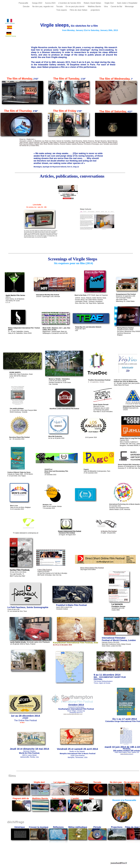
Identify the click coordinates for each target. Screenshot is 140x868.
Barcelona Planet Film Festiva (19, 437)
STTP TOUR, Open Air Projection (91, 295)
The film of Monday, (20, 79)
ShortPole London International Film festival (64, 409)
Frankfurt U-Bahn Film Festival (71, 605)
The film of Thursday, (19, 111)
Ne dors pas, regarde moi (43, 6)
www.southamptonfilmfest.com (73, 714)
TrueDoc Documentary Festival (99, 380)
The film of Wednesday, (115, 79)
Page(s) (86, 469)
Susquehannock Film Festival (19, 359)
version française (10, 23)
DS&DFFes (48, 469)
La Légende (59, 782)
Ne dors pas (116, 782)
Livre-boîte (36, 205)
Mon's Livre (14, 506)
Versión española (71, 680)
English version (70, 674)
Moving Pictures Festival (125, 328)
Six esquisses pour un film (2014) (73, 263)
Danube (26, 6)
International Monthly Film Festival (48, 295)
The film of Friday (65, 111)
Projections (117, 827)
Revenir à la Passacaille (124, 800)
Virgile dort (39, 782)
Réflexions (58, 827)
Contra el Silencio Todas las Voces (19, 472)
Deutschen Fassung (11, 36)
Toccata (60, 6)
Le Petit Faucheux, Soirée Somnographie (28, 607)
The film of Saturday (113, 111)
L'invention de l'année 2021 (70, 3)
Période (97, 827)
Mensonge (129, 6)
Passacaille (24, 3)
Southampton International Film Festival (76, 709)
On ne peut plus (132, 782)
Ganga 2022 (37, 3)
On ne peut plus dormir (75, 6)
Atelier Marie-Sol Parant (121, 385)
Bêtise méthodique (78, 827)
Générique (20, 827)
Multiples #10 (47, 505)
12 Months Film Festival (109, 531)
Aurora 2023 (51, 3)
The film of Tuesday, (67, 79)
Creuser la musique (39, 827)
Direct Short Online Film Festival (92, 568)
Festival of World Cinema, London (119, 640)
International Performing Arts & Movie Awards (124, 504)
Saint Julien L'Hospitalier (127, 3)
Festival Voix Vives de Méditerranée (126, 382)
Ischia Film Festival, (20, 570)
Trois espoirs (62, 10)
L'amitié (75, 798)
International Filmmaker (114, 638)
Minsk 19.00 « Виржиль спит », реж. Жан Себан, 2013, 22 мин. (56, 329)
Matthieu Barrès (40, 798)
